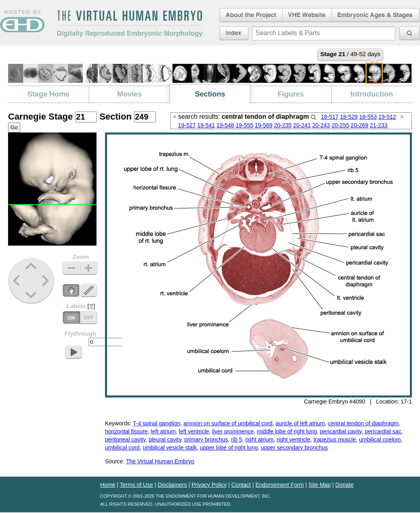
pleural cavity (165, 439)
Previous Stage (17, 281)
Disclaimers (172, 485)
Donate (344, 485)
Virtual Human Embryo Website (307, 15)
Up (32, 267)
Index (234, 33)
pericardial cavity (341, 431)
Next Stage (47, 281)
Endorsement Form (279, 485)
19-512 (387, 117)
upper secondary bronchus (294, 448)
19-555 (244, 125)
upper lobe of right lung (229, 448)
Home (108, 485)
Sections (210, 94)
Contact (241, 485)
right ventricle (293, 439)
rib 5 (236, 439)
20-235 (283, 125)
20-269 (359, 125)
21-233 (379, 125)
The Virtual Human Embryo (160, 461)
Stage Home (48, 94)
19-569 (264, 125)
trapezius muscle (335, 439)
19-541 (206, 125)
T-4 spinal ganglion (157, 423)
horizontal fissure (126, 431)
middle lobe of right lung (287, 431)
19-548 (225, 125)
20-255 (340, 125)
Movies (129, 94)
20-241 (302, 125)
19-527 (187, 125)
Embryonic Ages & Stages (376, 15)
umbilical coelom (380, 439)
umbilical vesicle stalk (170, 448)
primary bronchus (206, 439)
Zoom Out (71, 268)
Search (313, 117)
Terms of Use (136, 485)
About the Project (250, 15)
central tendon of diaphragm (363, 423)
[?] (91, 306)
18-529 (349, 117)
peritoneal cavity (125, 439)
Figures (291, 94)
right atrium (259, 439)
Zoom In (89, 268)
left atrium (163, 431)
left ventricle (194, 431)
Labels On (89, 318)
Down (32, 295)
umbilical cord (122, 448)
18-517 (330, 117)
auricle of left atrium (300, 423)
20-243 (321, 125)
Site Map (320, 485)
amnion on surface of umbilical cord (228, 423)
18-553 (368, 117)
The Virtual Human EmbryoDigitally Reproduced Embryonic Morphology (130, 24)
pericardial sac (383, 431)
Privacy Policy (209, 485)
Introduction (372, 94)
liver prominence (233, 431)
